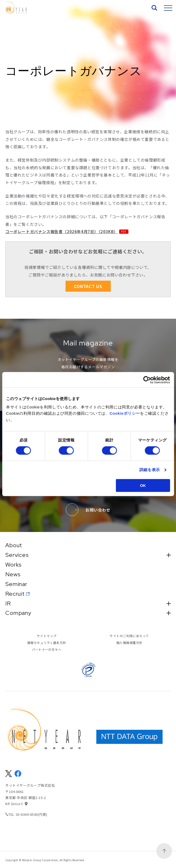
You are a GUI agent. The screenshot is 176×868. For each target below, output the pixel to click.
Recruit (15, 594)
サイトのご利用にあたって (129, 636)
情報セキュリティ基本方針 (47, 643)
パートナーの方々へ (47, 650)
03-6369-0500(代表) (32, 815)
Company (88, 613)
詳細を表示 (150, 470)
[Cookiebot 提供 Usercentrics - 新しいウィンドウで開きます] (147, 380)
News (13, 574)
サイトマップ (47, 636)
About (14, 545)
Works (13, 565)
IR (88, 604)
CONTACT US (88, 286)
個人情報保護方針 (129, 643)
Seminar (16, 584)
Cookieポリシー (125, 414)
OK (143, 485)
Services (88, 555)
